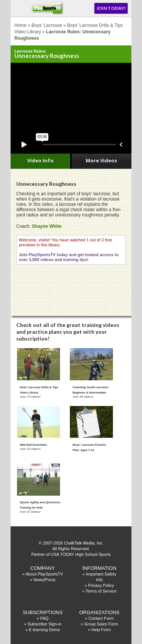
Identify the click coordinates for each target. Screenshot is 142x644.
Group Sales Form (101, 624)
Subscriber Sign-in (45, 624)
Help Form (101, 630)
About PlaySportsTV (44, 574)
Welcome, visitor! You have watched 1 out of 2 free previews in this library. (69, 250)
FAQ (45, 618)
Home (20, 25)
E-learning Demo (44, 630)
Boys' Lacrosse (47, 25)
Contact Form (101, 618)
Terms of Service (101, 591)
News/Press (44, 580)
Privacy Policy (101, 585)
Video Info (40, 160)
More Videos (101, 160)
